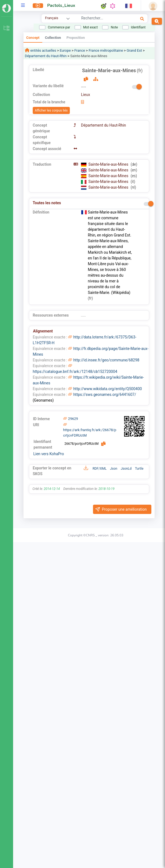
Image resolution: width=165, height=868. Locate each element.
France (80, 50)
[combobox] (103, 19)
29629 (73, 419)
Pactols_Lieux (61, 5)
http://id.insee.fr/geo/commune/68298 (106, 360)
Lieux (85, 95)
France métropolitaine (106, 50)
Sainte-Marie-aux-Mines (109, 164)
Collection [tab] (53, 38)
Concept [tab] (33, 38)
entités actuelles (43, 50)
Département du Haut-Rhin (46, 56)
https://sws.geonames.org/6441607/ (105, 394)
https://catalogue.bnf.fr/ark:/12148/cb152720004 (75, 372)
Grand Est (134, 50)
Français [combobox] (52, 18)
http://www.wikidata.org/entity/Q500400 (108, 389)
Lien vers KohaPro (49, 454)
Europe (65, 50)
